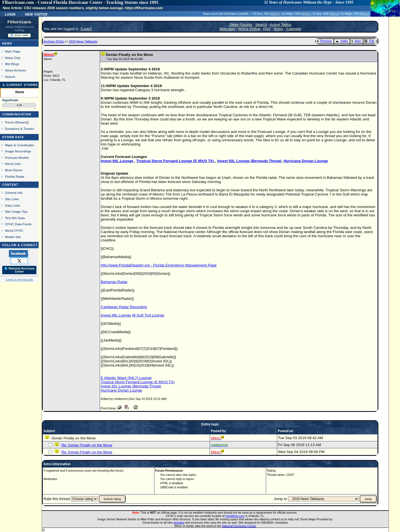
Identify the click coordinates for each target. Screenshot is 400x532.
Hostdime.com (235, 516)
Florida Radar (15, 176)
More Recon (14, 170)
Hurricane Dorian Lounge (306, 161)
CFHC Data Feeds (18, 224)
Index (342, 41)
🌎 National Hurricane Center (19, 270)
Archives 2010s (54, 41)
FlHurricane (19, 22)
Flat (369, 41)
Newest (22, 122)
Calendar (294, 29)
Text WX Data (15, 218)
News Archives (16, 70)
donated (179, 523)
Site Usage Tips (16, 211)
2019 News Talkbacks (83, 41)
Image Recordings (18, 151)
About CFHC (14, 230)
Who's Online (249, 29)
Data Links (13, 205)
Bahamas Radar (114, 282)
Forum (10, 122)
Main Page (13, 51)
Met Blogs (12, 64)
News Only (13, 58)
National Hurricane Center (239, 526)
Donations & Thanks (20, 129)
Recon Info (13, 164)
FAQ (267, 29)
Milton (275, 14)
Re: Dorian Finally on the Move (87, 445)
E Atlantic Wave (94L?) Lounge (126, 378)
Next (356, 41)
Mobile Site (13, 237)
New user (227, 29)
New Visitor (36, 14)
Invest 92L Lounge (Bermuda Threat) (249, 161)
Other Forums (241, 25)
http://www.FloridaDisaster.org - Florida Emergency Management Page (159, 265)
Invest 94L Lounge (117, 161)
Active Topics (281, 25)
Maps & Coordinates (20, 145)
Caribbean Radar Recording (124, 307)
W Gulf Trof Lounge (148, 315)
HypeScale (10, 100)
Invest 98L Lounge (116, 315)
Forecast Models (17, 158)
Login (10, 14)
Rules (278, 29)
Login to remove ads (19, 279)
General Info (14, 193)
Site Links (12, 199)
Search (10, 77)
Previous (324, 41)
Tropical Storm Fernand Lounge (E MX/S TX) (176, 161)
